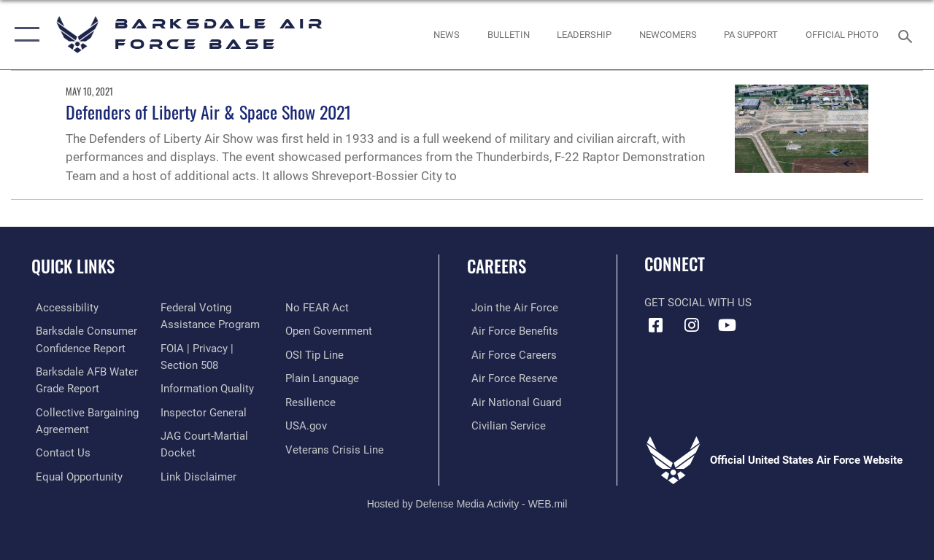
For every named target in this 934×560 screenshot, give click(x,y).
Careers (497, 267)
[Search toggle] (908, 35)
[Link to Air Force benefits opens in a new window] (510, 331)
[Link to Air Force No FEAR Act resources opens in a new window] (319, 308)
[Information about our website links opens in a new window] (197, 473)
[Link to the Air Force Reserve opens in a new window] (510, 378)
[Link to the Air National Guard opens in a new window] (512, 401)
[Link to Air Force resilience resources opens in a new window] (312, 401)
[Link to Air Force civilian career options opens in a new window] (504, 424)
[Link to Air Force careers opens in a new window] (510, 354)
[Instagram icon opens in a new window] (691, 325)
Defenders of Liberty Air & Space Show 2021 (209, 112)
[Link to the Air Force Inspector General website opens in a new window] (202, 411)
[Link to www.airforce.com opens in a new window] (510, 308)
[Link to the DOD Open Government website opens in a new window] (330, 331)
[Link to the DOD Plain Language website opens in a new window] (324, 378)
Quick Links (73, 267)
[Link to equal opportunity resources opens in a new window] (75, 473)
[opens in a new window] (63, 308)
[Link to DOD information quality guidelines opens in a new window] (206, 387)
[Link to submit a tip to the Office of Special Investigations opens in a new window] (316, 354)
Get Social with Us (698, 303)
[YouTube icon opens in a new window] (727, 325)
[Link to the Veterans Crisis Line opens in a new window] (336, 448)
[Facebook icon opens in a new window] (655, 325)
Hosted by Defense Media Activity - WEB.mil (467, 500)
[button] (24, 35)
